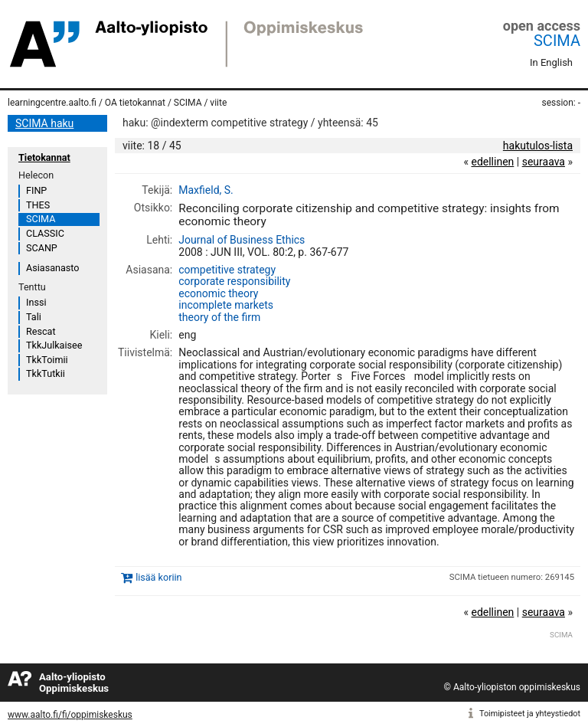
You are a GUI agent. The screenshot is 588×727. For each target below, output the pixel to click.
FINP (36, 190)
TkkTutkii (46, 373)
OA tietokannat (135, 103)
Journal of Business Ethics (242, 240)
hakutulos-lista (538, 146)
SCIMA (557, 41)
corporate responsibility (234, 281)
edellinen (492, 162)
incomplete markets (226, 305)
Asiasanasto (52, 268)
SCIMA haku (44, 123)
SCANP (42, 248)
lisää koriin (158, 577)
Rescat (41, 331)
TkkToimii (47, 360)
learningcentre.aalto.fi (52, 103)
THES (38, 205)
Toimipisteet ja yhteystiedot (530, 714)
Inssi (36, 302)
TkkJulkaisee (54, 345)
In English (551, 62)
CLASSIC (45, 233)
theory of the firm (219, 317)
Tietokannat (44, 157)
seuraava (544, 162)
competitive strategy (227, 270)
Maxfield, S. (206, 190)
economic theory (218, 293)
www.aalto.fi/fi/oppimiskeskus (70, 715)
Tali (34, 317)
